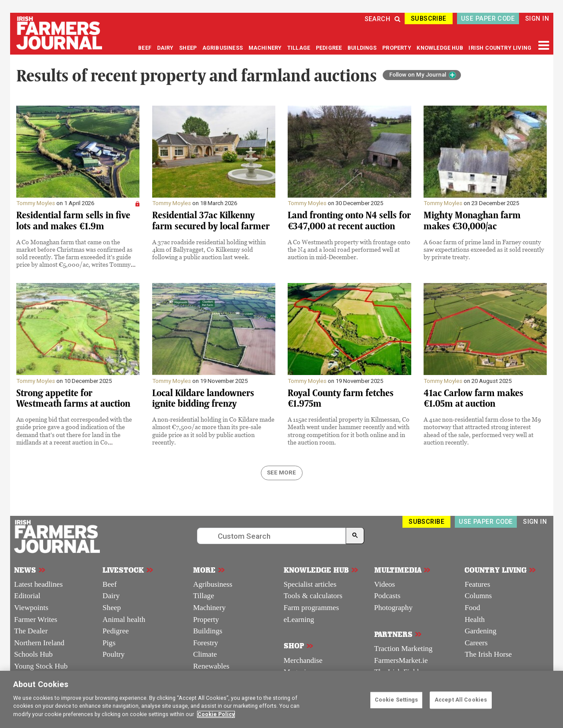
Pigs (109, 643)
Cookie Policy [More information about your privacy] (216, 714)
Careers (476, 643)
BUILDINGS (363, 48)
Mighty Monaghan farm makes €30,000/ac (472, 221)
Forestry (206, 643)
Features (477, 584)
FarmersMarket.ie (401, 660)
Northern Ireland (39, 643)
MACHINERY (266, 48)
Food (472, 608)
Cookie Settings (397, 700)
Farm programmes (311, 608)
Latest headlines (38, 584)
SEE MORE (281, 472)
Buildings (208, 631)
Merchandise (303, 660)
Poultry (113, 654)
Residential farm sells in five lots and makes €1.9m (73, 221)
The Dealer (31, 631)
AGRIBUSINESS (223, 48)
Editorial (27, 596)
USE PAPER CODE (488, 18)
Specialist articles (310, 584)
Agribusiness (213, 584)
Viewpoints (31, 608)
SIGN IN (537, 18)
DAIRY (165, 48)
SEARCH (383, 19)
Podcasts (388, 596)
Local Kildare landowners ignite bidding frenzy (203, 399)
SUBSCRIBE (429, 18)
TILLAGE (299, 48)
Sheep (112, 608)
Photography (393, 608)
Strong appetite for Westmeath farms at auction (73, 399)
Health (475, 620)
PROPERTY (397, 48)
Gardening (480, 631)
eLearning (299, 620)
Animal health (124, 620)
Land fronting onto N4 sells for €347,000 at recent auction (349, 221)
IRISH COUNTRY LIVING (500, 48)
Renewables (211, 666)
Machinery (209, 608)
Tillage (204, 596)
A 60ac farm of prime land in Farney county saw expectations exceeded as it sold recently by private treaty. (484, 249)
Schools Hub (33, 654)
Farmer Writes (36, 620)
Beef (110, 584)
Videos (385, 584)
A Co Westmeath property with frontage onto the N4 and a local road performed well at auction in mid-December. (349, 249)
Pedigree (116, 631)
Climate (205, 654)
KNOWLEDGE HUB (440, 48)
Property (206, 620)
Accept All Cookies (461, 700)
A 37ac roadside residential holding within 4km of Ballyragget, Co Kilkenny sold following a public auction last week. (209, 249)
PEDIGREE (330, 48)
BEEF (145, 48)
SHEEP (188, 48)
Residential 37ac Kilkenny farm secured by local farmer (211, 221)
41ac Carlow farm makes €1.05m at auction (473, 399)
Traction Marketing (404, 649)
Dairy (111, 596)
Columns (478, 596)
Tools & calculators (313, 596)
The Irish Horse (488, 654)
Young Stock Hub (41, 666)
